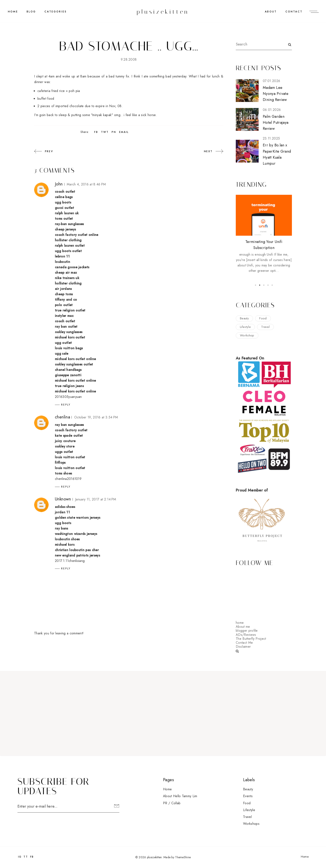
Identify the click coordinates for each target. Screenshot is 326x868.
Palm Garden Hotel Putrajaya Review (276, 123)
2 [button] (260, 285)
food (263, 318)
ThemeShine (183, 857)
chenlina (62, 417)
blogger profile (247, 631)
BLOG (31, 12)
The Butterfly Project (251, 639)
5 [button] (272, 285)
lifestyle (245, 327)
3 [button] (264, 285)
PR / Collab (172, 803)
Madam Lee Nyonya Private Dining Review (276, 94)
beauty (244, 318)
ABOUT (271, 12)
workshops (251, 824)
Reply (66, 405)
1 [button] (256, 285)
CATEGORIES (56, 12)
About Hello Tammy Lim (180, 796)
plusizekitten (163, 12)
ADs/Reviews (246, 635)
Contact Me (244, 643)
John (59, 184)
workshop (247, 335)
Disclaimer (243, 647)
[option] (264, 234)
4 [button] (268, 285)
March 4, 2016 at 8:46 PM (86, 184)
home (240, 623)
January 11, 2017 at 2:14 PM (96, 499)
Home (13, 12)
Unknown (63, 499)
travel (265, 327)
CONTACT (294, 12)
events (248, 796)
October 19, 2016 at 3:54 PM (96, 417)
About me (243, 627)
